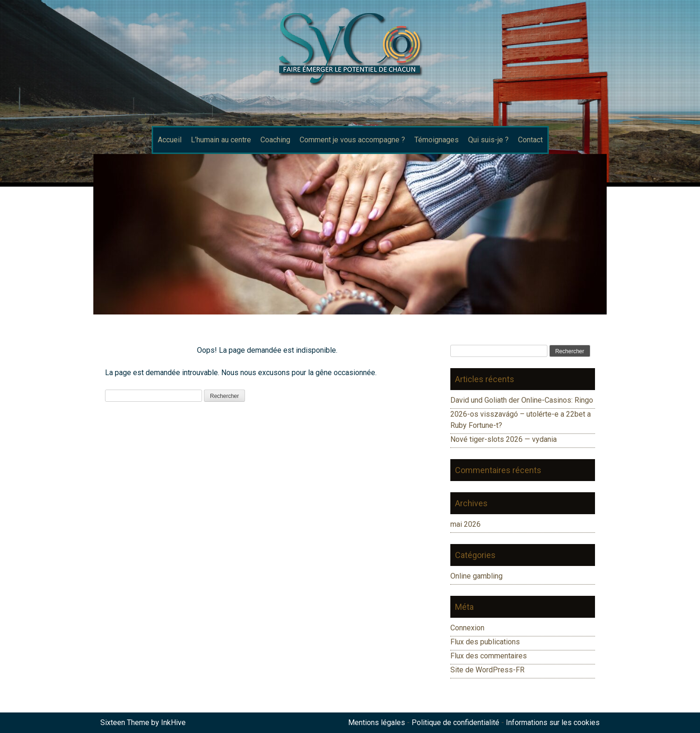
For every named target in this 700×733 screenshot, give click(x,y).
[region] (350, 234)
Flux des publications (485, 642)
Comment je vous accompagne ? (352, 140)
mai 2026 (465, 524)
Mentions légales (377, 723)
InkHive (173, 723)
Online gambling (476, 576)
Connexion (467, 628)
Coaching (275, 140)
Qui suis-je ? (488, 140)
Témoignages (437, 140)
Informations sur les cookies (553, 723)
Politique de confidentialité (455, 723)
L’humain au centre (221, 140)
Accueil (170, 140)
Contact (530, 140)
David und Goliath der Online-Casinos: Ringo (522, 400)
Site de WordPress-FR (487, 670)
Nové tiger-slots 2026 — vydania (504, 439)
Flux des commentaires (489, 656)
